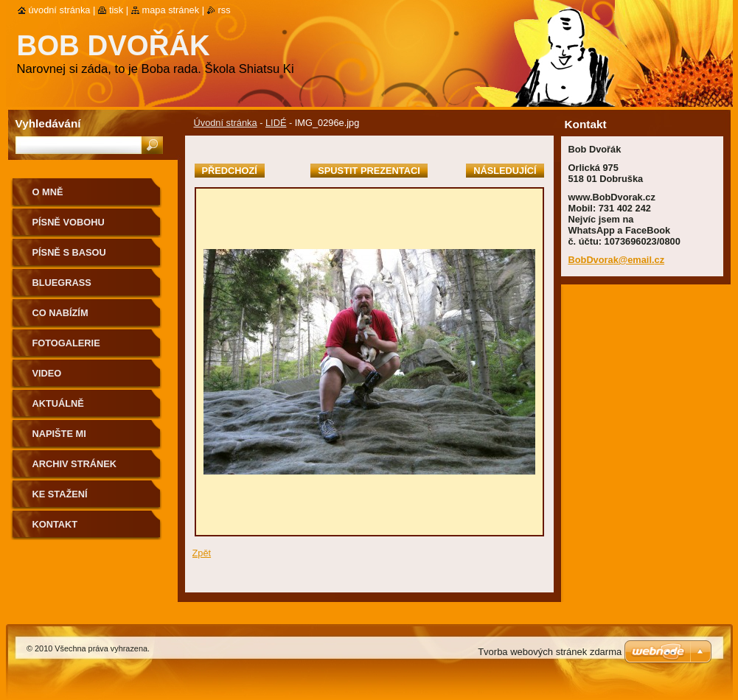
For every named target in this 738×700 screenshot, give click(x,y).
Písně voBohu (69, 222)
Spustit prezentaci (369, 171)
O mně (48, 192)
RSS (224, 10)
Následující (505, 171)
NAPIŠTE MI (59, 434)
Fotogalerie (66, 343)
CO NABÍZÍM (60, 313)
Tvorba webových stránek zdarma (550, 652)
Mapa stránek (171, 10)
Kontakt (55, 524)
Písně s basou (69, 252)
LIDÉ (276, 123)
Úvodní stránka (226, 123)
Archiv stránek (74, 464)
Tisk (116, 10)
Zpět (202, 553)
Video (47, 373)
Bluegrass (62, 283)
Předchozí (230, 171)
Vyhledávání (48, 123)
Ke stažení (60, 494)
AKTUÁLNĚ (58, 403)
